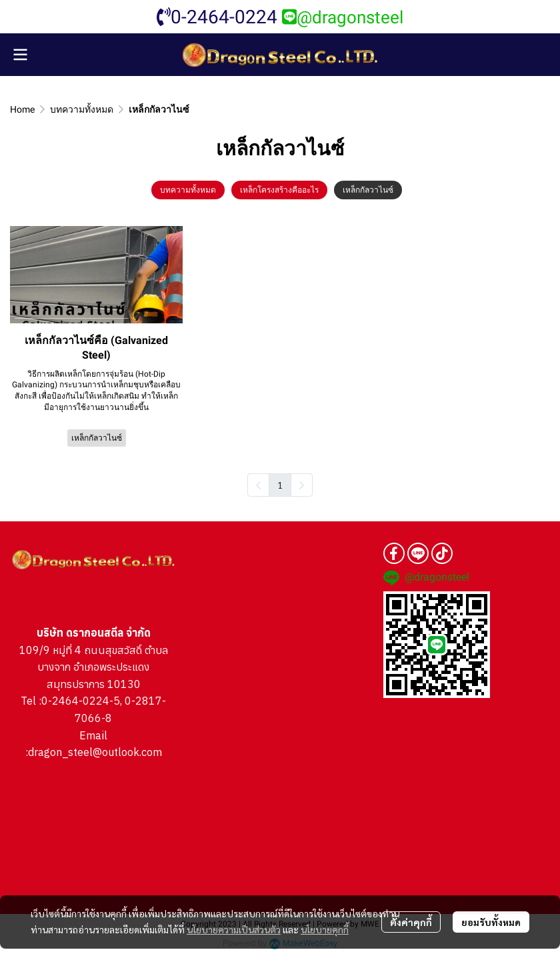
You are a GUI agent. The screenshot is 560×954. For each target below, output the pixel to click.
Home (22, 109)
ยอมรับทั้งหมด (491, 922)
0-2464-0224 (217, 17)
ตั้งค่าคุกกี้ (411, 922)
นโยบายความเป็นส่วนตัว (234, 929)
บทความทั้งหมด (82, 109)
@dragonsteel (343, 17)
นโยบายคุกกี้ (325, 929)
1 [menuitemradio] (280, 485)
